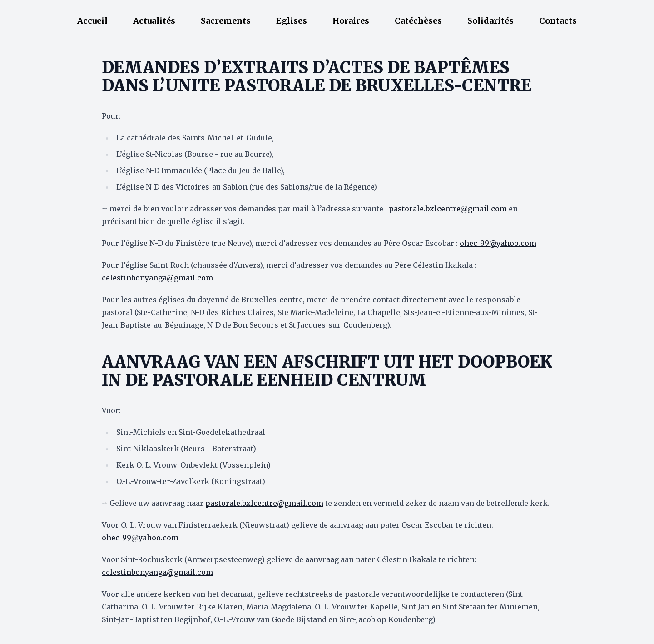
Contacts (558, 21)
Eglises (292, 21)
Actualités (154, 21)
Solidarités (490, 21)
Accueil (92, 21)
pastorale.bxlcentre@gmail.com (448, 209)
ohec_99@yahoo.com (498, 243)
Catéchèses (418, 21)
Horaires (351, 21)
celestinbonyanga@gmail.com (157, 278)
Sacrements (226, 21)
